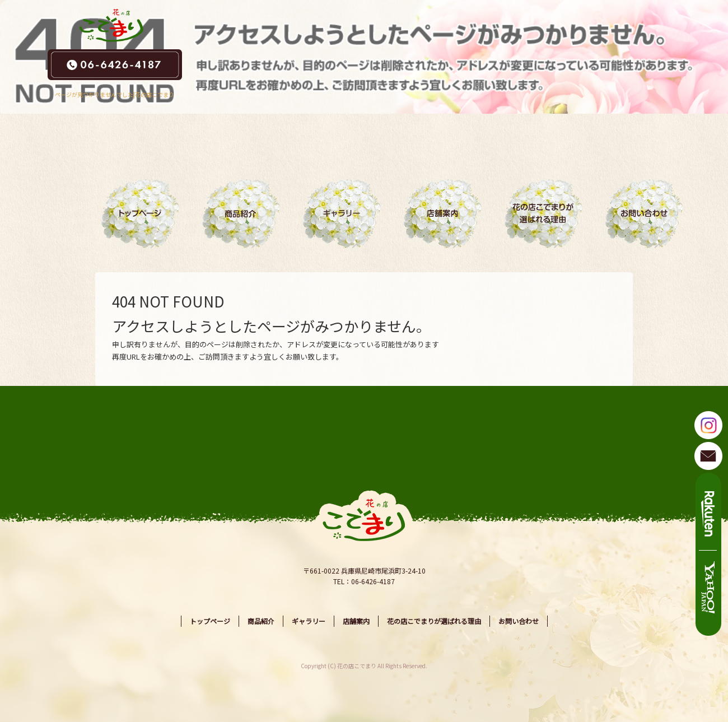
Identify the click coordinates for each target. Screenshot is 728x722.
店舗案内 (442, 213)
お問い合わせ (644, 213)
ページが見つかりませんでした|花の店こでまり (115, 94)
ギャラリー (342, 213)
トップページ (140, 213)
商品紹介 (241, 213)
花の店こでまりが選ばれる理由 (543, 213)
